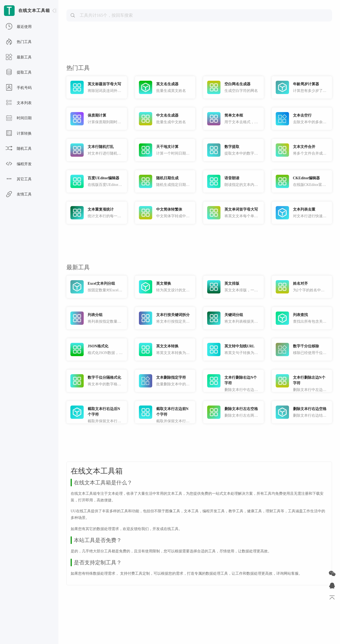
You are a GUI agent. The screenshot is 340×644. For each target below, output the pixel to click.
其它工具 (19, 179)
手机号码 (19, 88)
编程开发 (19, 164)
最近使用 (19, 27)
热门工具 (19, 42)
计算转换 (19, 134)
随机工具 (19, 149)
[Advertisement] (199, 41)
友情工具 (19, 194)
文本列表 (19, 103)
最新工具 (19, 57)
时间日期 (19, 118)
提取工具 (19, 72)
